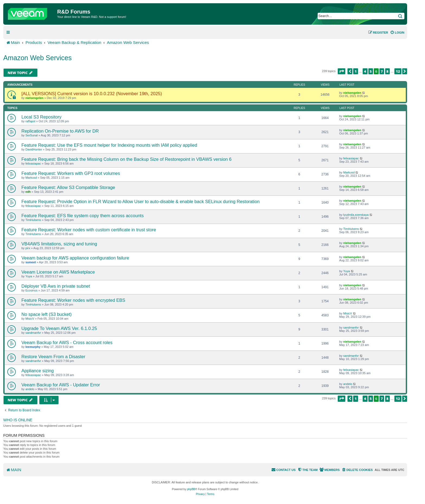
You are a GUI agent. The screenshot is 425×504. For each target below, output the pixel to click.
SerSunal (32, 135)
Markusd (31, 178)
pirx (28, 248)
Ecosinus (32, 290)
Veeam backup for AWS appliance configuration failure (75, 258)
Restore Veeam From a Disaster (53, 357)
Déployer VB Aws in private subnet (56, 286)
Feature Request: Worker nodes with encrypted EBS (73, 300)
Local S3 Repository (41, 117)
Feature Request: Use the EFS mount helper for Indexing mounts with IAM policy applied (109, 145)
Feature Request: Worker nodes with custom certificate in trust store (89, 230)
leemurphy (33, 347)
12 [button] (398, 71)
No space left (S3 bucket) (46, 314)
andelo (30, 389)
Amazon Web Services (37, 58)
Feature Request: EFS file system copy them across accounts (83, 216)
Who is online (18, 420)
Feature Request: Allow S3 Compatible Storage (68, 187)
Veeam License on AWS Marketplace (58, 272)
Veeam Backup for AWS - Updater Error (61, 385)
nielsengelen (35, 98)
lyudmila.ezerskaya (356, 215)
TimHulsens (33, 220)
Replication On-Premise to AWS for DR (60, 131)
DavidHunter (34, 149)
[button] (342, 71)
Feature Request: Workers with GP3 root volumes (71, 173)
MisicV (30, 319)
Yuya (29, 276)
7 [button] (382, 71)
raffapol (30, 121)
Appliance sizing (38, 371)
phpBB (191, 489)
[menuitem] (397, 33)
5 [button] (371, 71)
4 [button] (365, 71)
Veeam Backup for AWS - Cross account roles (67, 342)
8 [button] (388, 71)
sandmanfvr (33, 333)
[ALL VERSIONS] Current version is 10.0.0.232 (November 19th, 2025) (92, 94)
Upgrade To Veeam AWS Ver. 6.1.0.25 (59, 328)
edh (28, 192)
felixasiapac (33, 163)
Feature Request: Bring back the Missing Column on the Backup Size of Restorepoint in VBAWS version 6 (126, 159)
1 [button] (356, 71)
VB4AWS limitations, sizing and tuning (59, 244)
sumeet (31, 262)
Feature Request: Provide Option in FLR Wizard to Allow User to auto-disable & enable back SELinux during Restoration (141, 201)
